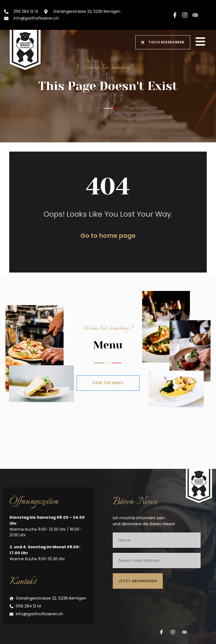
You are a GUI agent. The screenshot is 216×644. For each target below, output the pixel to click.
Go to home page (108, 240)
